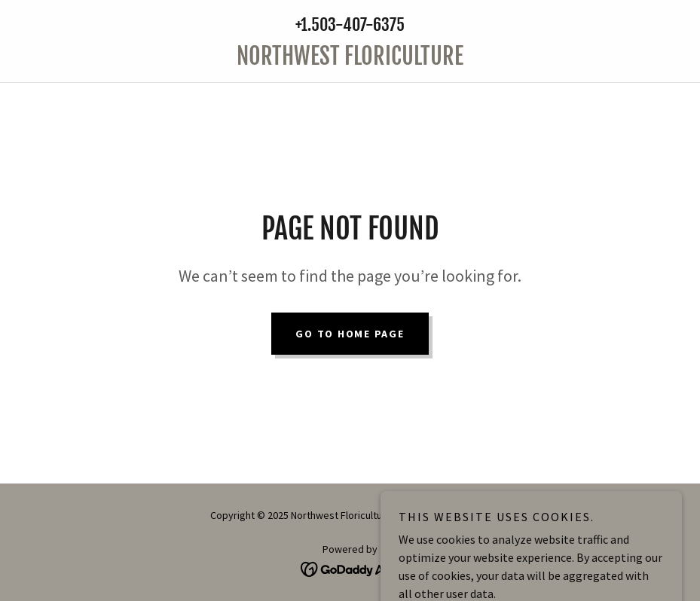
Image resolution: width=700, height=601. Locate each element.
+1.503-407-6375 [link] (350, 24)
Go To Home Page (350, 334)
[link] (350, 60)
